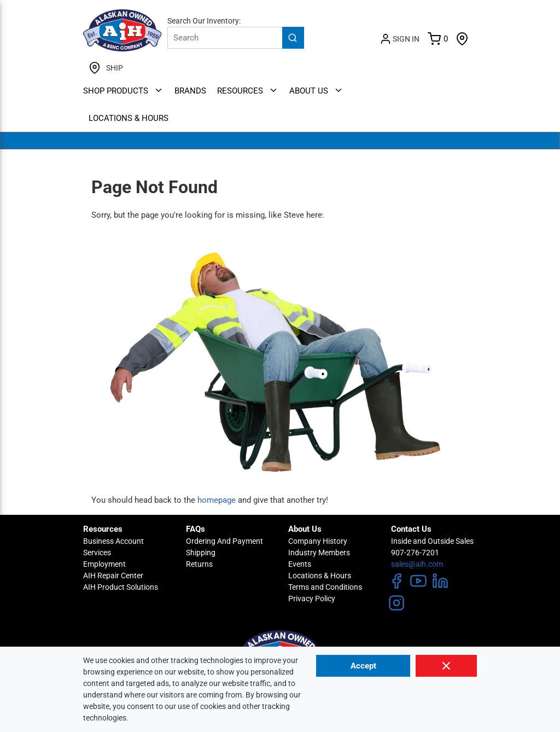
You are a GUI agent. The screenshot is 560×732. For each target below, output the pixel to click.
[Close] (446, 666)
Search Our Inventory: (204, 21)
